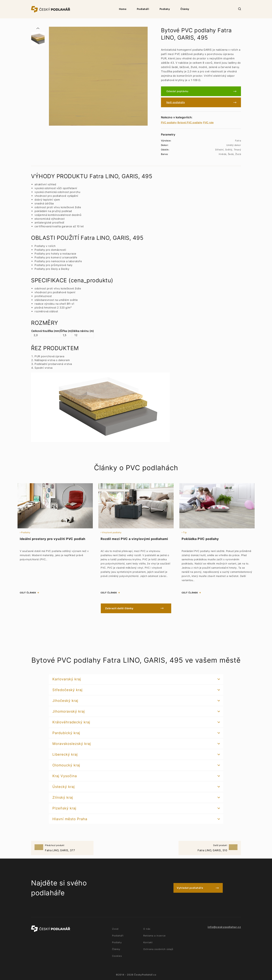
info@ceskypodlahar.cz (224, 927)
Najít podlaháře (176, 102)
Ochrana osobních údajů (158, 949)
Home (123, 9)
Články (185, 9)
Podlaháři (143, 9)
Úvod (115, 929)
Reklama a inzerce (154, 936)
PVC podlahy (169, 122)
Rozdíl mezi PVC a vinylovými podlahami (134, 539)
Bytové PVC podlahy (190, 122)
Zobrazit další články (121, 608)
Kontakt (148, 942)
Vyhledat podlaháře (190, 888)
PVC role (208, 122)
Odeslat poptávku (177, 91)
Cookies (117, 956)
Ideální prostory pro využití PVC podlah (53, 539)
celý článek (28, 593)
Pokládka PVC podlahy (200, 539)
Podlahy (165, 9)
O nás (147, 929)
